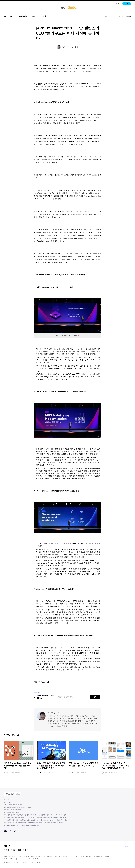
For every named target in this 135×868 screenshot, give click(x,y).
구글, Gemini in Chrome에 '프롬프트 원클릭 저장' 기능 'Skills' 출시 (84, 765)
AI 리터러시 (23, 16)
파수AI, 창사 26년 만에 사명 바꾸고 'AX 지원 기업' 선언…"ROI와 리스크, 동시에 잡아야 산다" (51, 766)
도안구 (64, 47)
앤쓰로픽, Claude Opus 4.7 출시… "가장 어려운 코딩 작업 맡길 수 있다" (19, 766)
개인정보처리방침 (16, 850)
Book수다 (42, 16)
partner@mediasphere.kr (101, 856)
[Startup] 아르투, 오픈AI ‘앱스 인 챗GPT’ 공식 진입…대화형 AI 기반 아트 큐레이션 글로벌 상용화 (115, 766)
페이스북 (26, 850)
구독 (95, 697)
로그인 (118, 4)
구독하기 (127, 4)
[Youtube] (5, 831)
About (128, 16)
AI (5, 16)
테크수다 (7, 846)
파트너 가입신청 (34, 859)
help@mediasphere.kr (20, 859)
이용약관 (7, 850)
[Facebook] (58, 713)
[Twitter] (55, 713)
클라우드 (13, 16)
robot (33, 16)
